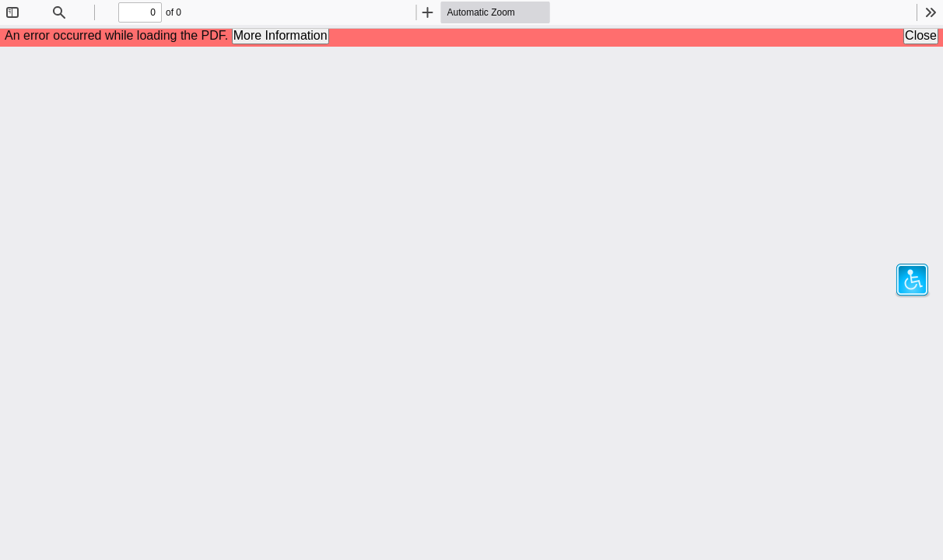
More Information (280, 35)
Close (921, 35)
